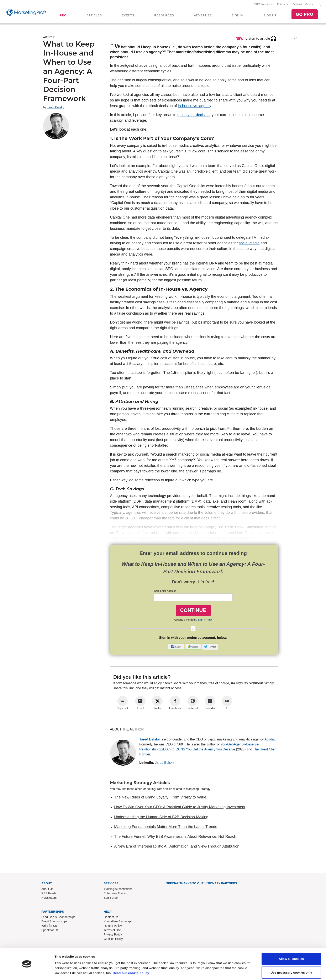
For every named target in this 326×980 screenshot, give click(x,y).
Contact (310, 4)
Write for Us (49, 926)
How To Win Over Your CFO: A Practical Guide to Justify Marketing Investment (180, 807)
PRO (63, 16)
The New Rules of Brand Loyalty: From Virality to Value (160, 797)
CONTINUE (193, 610)
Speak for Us (50, 931)
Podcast (297, 4)
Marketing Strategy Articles (140, 783)
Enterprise (283, 4)
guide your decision (193, 115)
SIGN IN (238, 16)
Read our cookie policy (131, 960)
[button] (177, 647)
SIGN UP (270, 16)
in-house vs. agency (194, 106)
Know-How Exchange (118, 922)
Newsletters (49, 898)
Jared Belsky (56, 107)
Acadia (270, 740)
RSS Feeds (49, 893)
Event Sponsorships (54, 922)
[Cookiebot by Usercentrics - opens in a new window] (27, 972)
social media (249, 243)
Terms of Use (112, 931)
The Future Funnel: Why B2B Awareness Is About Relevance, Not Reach (175, 837)
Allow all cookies (291, 946)
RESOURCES (164, 16)
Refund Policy (113, 926)
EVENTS (128, 16)
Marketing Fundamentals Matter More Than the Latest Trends (166, 827)
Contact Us (111, 917)
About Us (47, 889)
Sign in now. (205, 620)
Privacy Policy (113, 935)
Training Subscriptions (118, 889)
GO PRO (305, 15)
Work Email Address (165, 591)
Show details (64, 972)
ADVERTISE (203, 16)
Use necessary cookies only (291, 960)
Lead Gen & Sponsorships (58, 917)
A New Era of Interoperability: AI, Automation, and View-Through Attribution (177, 847)
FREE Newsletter (264, 4)
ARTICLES (94, 16)
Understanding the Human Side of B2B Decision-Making (161, 817)
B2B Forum (111, 898)
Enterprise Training (116, 893)
